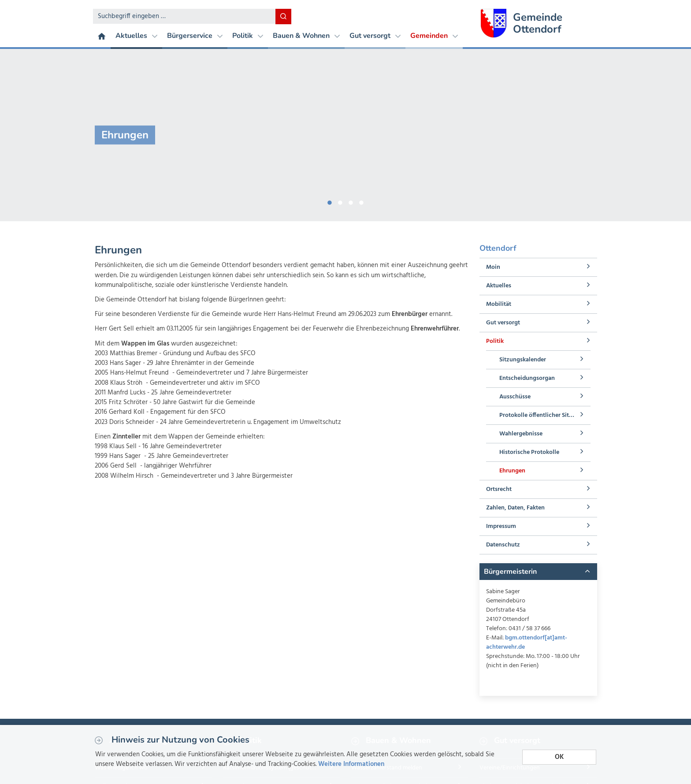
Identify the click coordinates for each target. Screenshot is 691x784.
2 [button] (340, 201)
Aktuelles (136, 36)
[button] (538, 572)
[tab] (538, 572)
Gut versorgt (375, 36)
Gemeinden (434, 36)
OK (559, 757)
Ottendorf (498, 248)
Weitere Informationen (351, 764)
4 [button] (361, 201)
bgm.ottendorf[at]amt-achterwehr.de (527, 643)
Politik (248, 36)
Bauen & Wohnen (306, 36)
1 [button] (330, 201)
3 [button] (351, 201)
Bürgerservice (195, 36)
